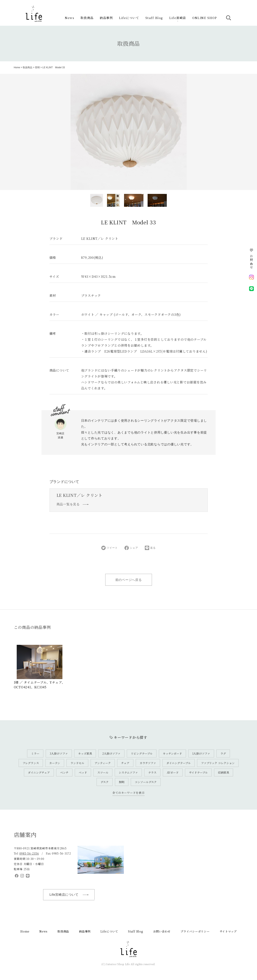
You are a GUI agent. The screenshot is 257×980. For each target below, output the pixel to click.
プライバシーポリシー (195, 931)
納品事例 (106, 18)
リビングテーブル (142, 753)
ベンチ (64, 772)
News (70, 18)
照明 (37, 67)
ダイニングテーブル (179, 763)
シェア (131, 548)
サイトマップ (228, 931)
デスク (105, 782)
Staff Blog (154, 18)
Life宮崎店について (71, 895)
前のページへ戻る (129, 580)
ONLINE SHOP (205, 18)
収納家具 (224, 772)
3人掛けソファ (59, 753)
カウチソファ (148, 763)
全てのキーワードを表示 (128, 793)
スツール (103, 772)
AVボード (173, 772)
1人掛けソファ (201, 753)
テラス (152, 772)
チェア (125, 763)
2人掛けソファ (111, 753)
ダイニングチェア (39, 772)
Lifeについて (129, 18)
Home (17, 67)
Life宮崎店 (178, 18)
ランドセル (77, 763)
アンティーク (103, 763)
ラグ (223, 753)
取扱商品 (87, 18)
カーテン (55, 763)
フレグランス (31, 763)
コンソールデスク (146, 782)
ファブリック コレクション (218, 763)
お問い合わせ (162, 931)
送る (150, 548)
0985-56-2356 (29, 853)
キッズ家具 (85, 753)
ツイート (109, 548)
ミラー (35, 753)
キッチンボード (172, 753)
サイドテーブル (198, 772)
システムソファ (128, 772)
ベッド (83, 772)
